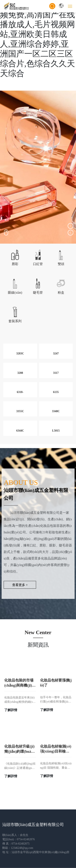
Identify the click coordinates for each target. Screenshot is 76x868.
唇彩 (15, 264)
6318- (20, 392)
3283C (20, 354)
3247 (56, 354)
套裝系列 (15, 321)
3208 (20, 373)
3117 (56, 373)
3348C (56, 411)
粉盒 (61, 292)
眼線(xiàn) (15, 292)
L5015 (56, 431)
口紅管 (38, 264)
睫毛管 (38, 292)
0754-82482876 (26, 839)
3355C (20, 411)
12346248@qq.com (22, 848)
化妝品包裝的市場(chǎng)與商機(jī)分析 (20, 685)
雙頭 (61, 264)
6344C (20, 431)
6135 (56, 392)
